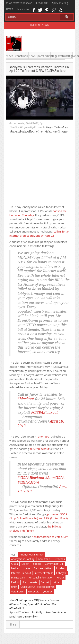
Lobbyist (61, 573)
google (37, 564)
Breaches (59, 559)
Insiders (61, 568)
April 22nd (44, 559)
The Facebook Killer (21, 132)
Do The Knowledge (54, 56)
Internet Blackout (21, 573)
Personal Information (41, 578)
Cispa (15, 564)
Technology (47, 56)
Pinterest (47, 10)
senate (34, 582)
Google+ (54, 10)
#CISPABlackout (44, 412)
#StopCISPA (55, 478)
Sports (40, 56)
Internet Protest (44, 573)
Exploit (25, 564)
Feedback (42, 3)
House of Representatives (38, 568)
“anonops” (43, 437)
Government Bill (54, 564)
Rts (24, 582)
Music (25, 56)
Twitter (40, 10)
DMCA (10, 9)
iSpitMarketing (60, 3)
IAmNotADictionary (62, 56)
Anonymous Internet (31, 555)
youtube (48, 592)
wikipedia (34, 592)
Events (17, 56)
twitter (39, 132)
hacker (15, 568)
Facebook (34, 10)
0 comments (17, 123)
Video (10, 56)
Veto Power (18, 592)
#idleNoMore (28, 482)
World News (60, 132)
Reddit (15, 582)
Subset (45, 582)
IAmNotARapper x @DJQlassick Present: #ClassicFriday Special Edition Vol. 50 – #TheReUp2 (35, 604)
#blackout (26, 399)
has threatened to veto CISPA (50, 537)
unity (14, 587)
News (32, 56)
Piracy (60, 578)
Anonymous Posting (23, 559)
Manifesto (23, 9)
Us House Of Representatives (37, 587)
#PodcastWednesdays (19, 3)
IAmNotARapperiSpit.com (26, 127)
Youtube (61, 10)
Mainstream (18, 578)
